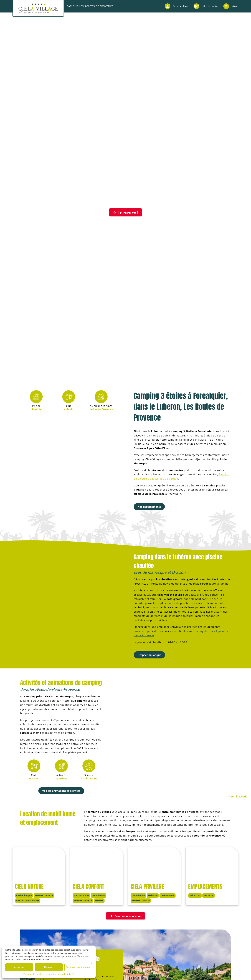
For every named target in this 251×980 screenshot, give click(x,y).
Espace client (177, 6)
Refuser (49, 967)
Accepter (19, 967)
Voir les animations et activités (61, 791)
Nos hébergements (149, 507)
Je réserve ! (125, 212)
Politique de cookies (33, 974)
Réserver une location (125, 916)
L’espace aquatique (149, 655)
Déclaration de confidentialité (59, 974)
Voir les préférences (78, 967)
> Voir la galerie (238, 796)
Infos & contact (207, 6)
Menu (231, 6)
